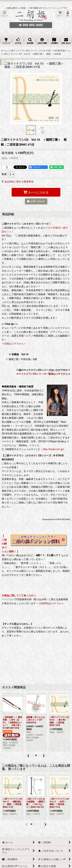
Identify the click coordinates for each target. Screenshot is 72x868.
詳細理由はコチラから (52, 603)
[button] (5, 14)
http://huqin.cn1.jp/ (53, 449)
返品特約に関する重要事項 (18, 182)
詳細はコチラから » (15, 344)
